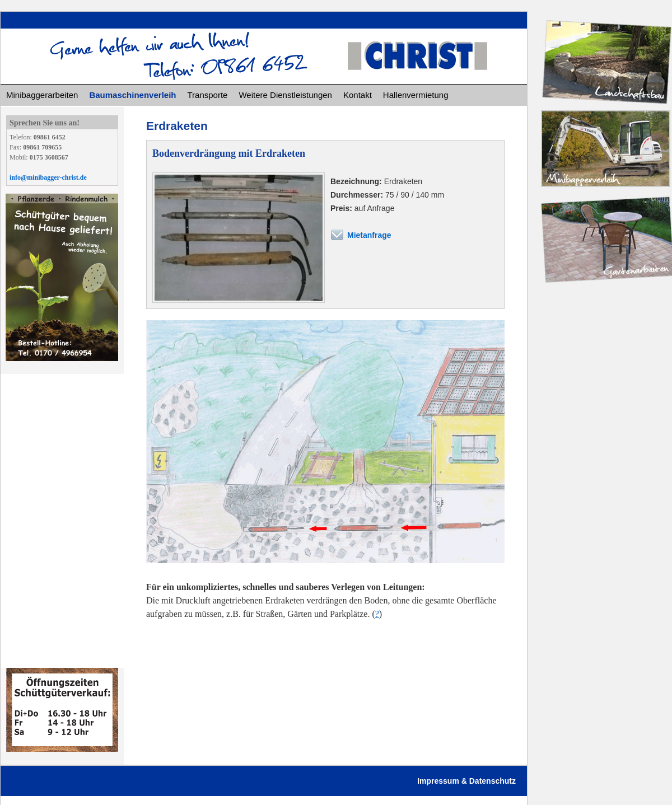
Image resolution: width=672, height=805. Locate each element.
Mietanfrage (369, 235)
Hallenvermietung (416, 95)
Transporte (207, 95)
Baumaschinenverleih (132, 95)
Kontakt (358, 95)
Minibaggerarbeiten (42, 95)
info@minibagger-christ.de (48, 177)
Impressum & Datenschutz (466, 781)
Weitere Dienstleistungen (285, 95)
